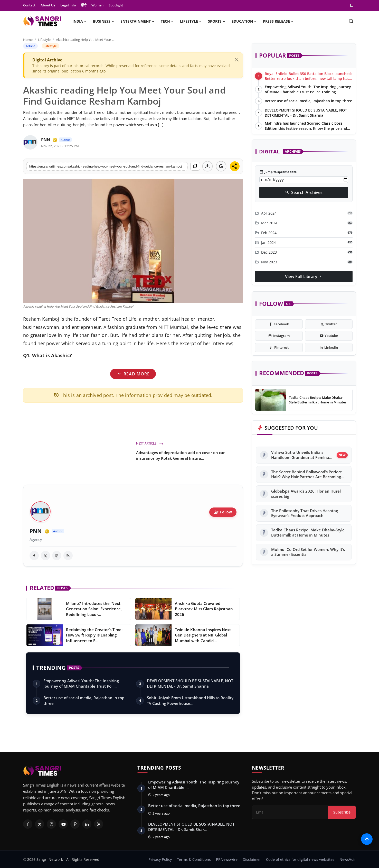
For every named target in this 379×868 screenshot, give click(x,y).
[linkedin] (329, 348)
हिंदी (84, 5)
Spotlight (116, 5)
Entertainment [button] (138, 21)
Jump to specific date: (278, 172)
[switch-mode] (352, 5)
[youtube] (329, 336)
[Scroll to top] (367, 839)
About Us (48, 5)
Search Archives (304, 192)
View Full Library (304, 276)
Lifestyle (44, 40)
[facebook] (34, 556)
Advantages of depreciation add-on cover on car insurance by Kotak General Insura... (180, 455)
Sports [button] (217, 21)
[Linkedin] (87, 824)
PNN (36, 531)
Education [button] (244, 21)
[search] (351, 21)
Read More (133, 374)
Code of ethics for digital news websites (300, 859)
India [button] (80, 21)
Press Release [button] (278, 21)
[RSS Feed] (99, 824)
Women (97, 5)
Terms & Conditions (194, 859)
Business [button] (104, 21)
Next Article (150, 443)
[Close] (237, 60)
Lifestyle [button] (191, 21)
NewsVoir (348, 859)
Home (28, 40)
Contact (29, 5)
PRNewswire (227, 859)
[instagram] (57, 556)
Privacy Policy (160, 859)
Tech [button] (167, 21)
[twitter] (45, 556)
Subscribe (342, 812)
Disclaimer (252, 859)
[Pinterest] (75, 824)
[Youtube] (63, 824)
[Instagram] (51, 824)
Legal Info (68, 5)
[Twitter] (40, 824)
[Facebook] (28, 824)
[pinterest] (279, 348)
